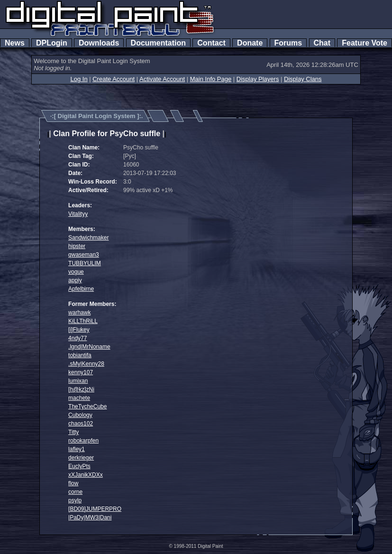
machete (79, 398)
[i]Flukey (79, 330)
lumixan (78, 381)
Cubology (80, 415)
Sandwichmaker (88, 238)
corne (75, 492)
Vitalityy (78, 214)
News (15, 43)
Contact (211, 43)
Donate (250, 43)
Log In (79, 79)
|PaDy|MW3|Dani (90, 517)
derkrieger (81, 458)
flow (73, 483)
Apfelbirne (81, 289)
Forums (288, 43)
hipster (77, 246)
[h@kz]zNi (81, 389)
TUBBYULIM (85, 263)
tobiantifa (80, 355)
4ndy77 (77, 338)
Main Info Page (211, 79)
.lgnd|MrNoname (89, 347)
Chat (322, 43)
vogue (76, 272)
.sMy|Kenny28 (86, 364)
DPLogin (52, 43)
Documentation (158, 43)
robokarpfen (83, 441)
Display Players (258, 79)
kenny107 (81, 372)
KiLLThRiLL (83, 321)
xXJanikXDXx (86, 475)
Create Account (114, 79)
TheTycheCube (87, 406)
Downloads (99, 43)
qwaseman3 (84, 255)
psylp (75, 500)
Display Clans (303, 79)
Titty (73, 432)
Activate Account (162, 79)
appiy (75, 280)
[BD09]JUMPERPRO (95, 509)
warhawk (79, 313)
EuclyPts (79, 466)
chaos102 (81, 424)
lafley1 (77, 449)
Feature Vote (365, 43)
